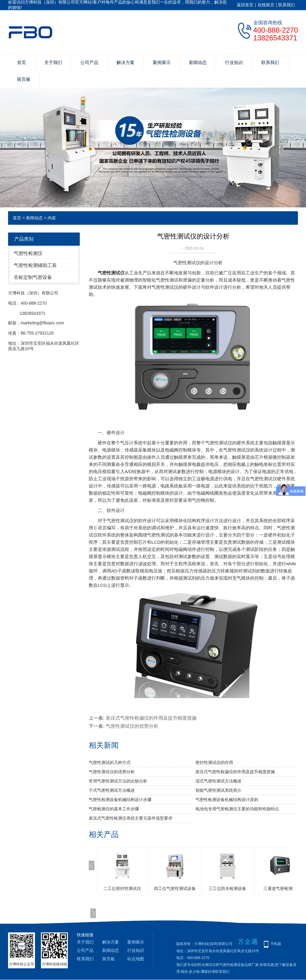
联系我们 (287, 5)
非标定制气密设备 (33, 277)
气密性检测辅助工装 (35, 265)
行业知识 (234, 62)
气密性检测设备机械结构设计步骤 (120, 800)
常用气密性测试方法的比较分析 (118, 781)
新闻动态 (198, 62)
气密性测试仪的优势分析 (132, 726)
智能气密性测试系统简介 (218, 790)
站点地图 (136, 959)
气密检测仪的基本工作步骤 (114, 809)
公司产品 (89, 62)
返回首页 (245, 5)
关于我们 (53, 62)
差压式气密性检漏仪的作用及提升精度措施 (151, 718)
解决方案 (126, 62)
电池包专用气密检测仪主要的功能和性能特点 (237, 809)
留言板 (24, 79)
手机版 (276, 944)
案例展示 (162, 62)
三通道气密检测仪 (280, 888)
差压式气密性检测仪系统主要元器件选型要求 (131, 818)
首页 (22, 62)
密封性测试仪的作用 (214, 762)
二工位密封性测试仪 (122, 888)
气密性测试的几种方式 (110, 762)
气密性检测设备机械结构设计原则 (227, 800)
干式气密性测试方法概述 (112, 790)
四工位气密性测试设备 (175, 888)
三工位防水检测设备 (227, 888)
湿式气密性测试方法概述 (218, 781)
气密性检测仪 (28, 253)
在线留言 (266, 5)
